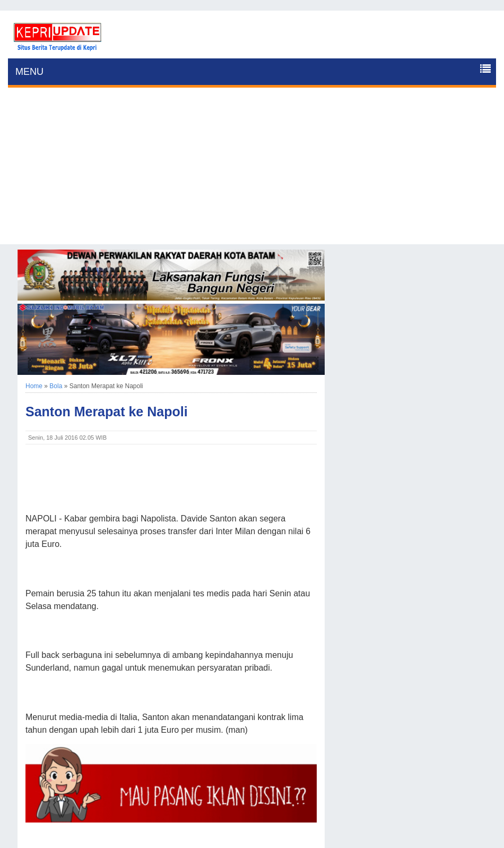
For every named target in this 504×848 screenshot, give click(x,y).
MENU (29, 72)
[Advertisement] (252, 170)
